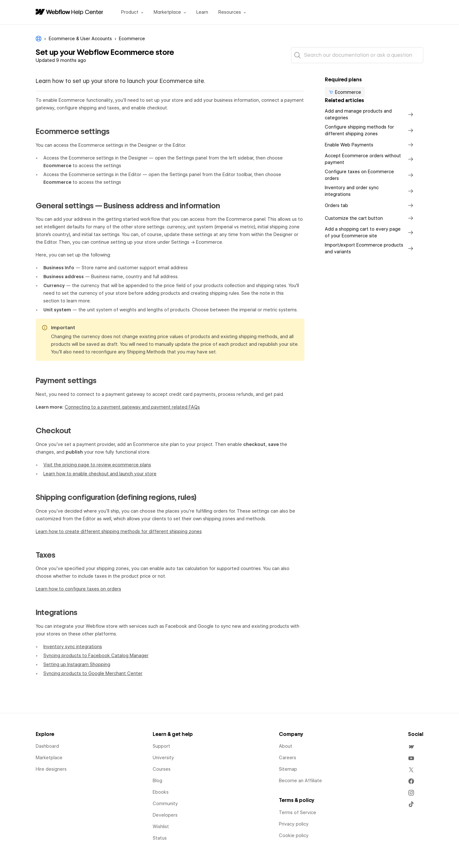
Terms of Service (298, 812)
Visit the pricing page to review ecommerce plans (97, 465)
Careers (288, 758)
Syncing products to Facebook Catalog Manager (96, 656)
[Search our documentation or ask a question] (357, 55)
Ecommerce (132, 39)
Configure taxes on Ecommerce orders (370, 175)
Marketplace (49, 758)
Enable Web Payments (370, 145)
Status (160, 838)
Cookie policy (294, 835)
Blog (157, 781)
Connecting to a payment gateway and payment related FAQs (132, 407)
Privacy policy (294, 824)
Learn (202, 12)
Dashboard (47, 746)
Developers (165, 815)
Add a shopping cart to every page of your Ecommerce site (370, 232)
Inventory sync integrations (73, 647)
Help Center (87, 12)
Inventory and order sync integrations (370, 191)
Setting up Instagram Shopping (77, 664)
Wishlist (161, 827)
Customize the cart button (370, 218)
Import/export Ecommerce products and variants (370, 248)
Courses (162, 769)
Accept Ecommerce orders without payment (370, 159)
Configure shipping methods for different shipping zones (370, 130)
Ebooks (161, 792)
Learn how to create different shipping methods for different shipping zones (119, 531)
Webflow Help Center (39, 39)
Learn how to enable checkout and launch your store (100, 474)
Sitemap (288, 769)
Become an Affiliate (300, 781)
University (163, 758)
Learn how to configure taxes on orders (78, 589)
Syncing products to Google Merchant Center (93, 673)
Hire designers (51, 769)
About (286, 746)
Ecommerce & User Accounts (80, 39)
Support (161, 746)
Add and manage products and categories (370, 114)
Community (165, 804)
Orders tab (370, 205)
